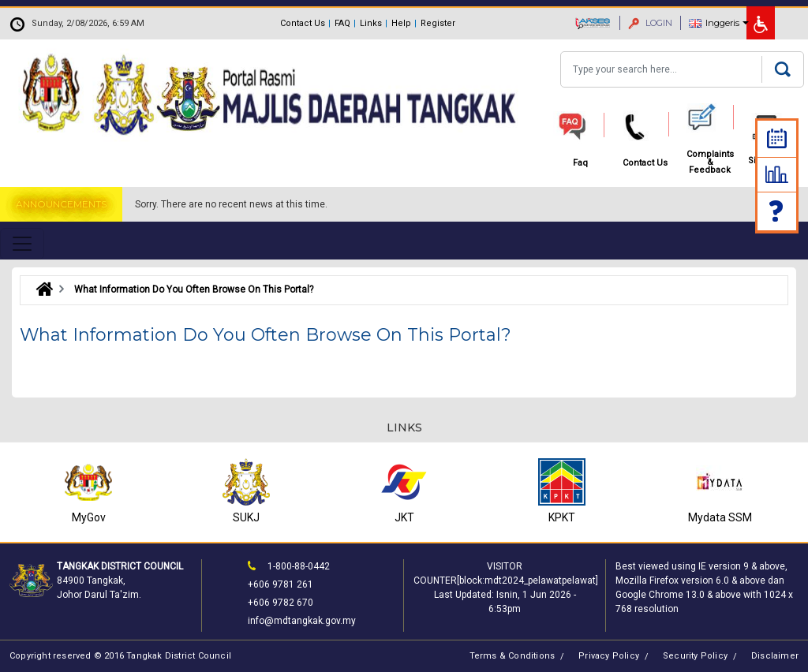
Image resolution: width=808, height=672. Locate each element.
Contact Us (303, 23)
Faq (777, 211)
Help (401, 23)
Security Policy (695, 656)
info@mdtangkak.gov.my (302, 621)
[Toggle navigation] (22, 244)
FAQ (342, 23)
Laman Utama (41, 289)
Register (438, 23)
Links (371, 23)
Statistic (777, 174)
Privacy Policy (609, 656)
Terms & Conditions (512, 656)
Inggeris (722, 23)
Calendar (777, 138)
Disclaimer (775, 656)
